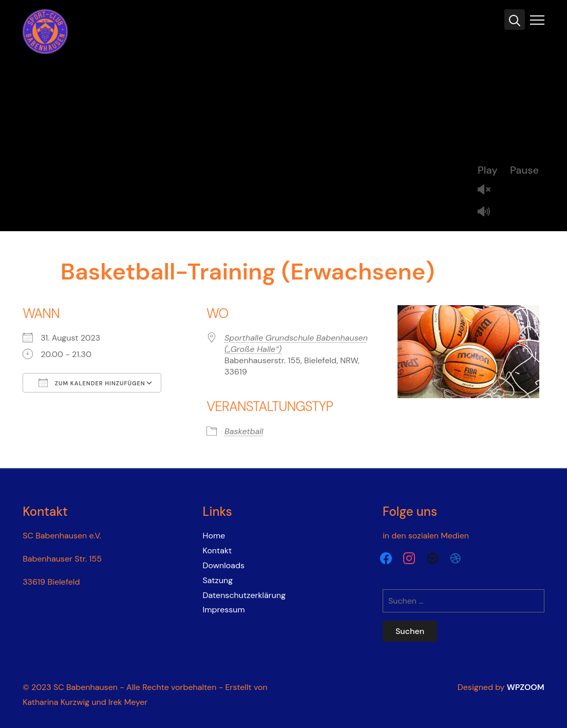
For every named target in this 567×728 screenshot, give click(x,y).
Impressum (224, 610)
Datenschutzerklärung (244, 595)
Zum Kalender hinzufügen (92, 383)
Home (214, 536)
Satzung (218, 580)
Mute (488, 212)
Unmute (488, 190)
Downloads (224, 565)
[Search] (515, 20)
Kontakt (218, 550)
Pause (524, 170)
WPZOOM (526, 687)
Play (488, 170)
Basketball (244, 431)
